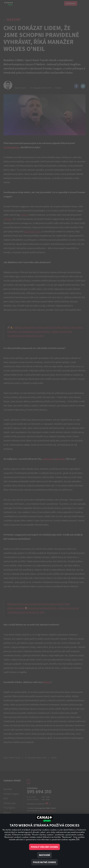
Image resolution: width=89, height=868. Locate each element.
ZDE (78, 840)
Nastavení (44, 855)
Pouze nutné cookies (44, 862)
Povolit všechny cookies (44, 847)
